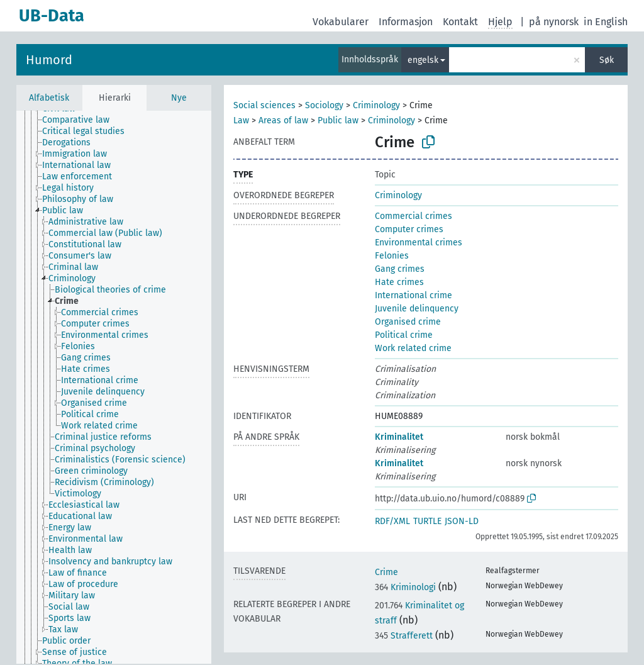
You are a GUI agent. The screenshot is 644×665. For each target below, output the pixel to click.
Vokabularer (341, 22)
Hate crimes (399, 282)
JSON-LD (462, 521)
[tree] (114, 387)
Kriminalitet (399, 437)
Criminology (376, 105)
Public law (338, 120)
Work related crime (413, 348)
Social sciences (264, 105)
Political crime (404, 335)
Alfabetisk (49, 98)
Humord (49, 60)
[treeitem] (81, 120)
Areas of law (283, 120)
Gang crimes (400, 269)
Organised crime (408, 322)
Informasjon (406, 22)
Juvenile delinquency (417, 309)
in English (606, 22)
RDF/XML (392, 521)
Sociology (324, 105)
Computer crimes (409, 229)
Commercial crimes (414, 216)
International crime (414, 295)
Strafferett (404, 636)
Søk (607, 60)
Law (241, 120)
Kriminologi (405, 587)
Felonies (392, 256)
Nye (179, 98)
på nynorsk (554, 22)
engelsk (423, 60)
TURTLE (427, 521)
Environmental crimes (419, 243)
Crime (386, 572)
